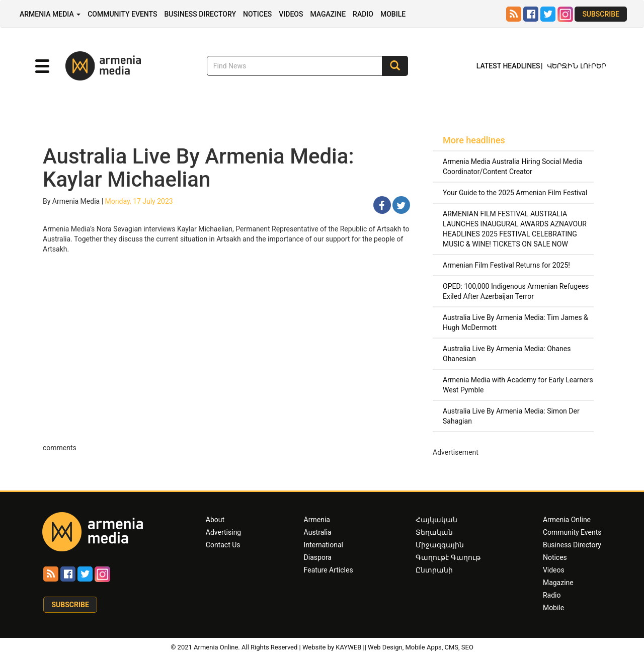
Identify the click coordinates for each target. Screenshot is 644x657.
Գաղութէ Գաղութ (448, 557)
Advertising (223, 532)
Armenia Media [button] (50, 14)
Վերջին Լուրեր (577, 66)
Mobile (393, 14)
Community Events (122, 14)
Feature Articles (329, 570)
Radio (363, 14)
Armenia (317, 520)
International (324, 545)
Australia (318, 532)
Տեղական (434, 532)
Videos (291, 14)
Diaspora (318, 557)
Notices (257, 14)
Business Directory (200, 14)
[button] (42, 66)
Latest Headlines (508, 66)
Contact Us (223, 545)
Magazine (328, 14)
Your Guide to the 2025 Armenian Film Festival (515, 193)
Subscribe (601, 14)
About (215, 520)
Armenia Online (567, 520)
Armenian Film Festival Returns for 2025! (506, 265)
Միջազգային (440, 545)
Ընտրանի (434, 570)
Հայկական (436, 520)
